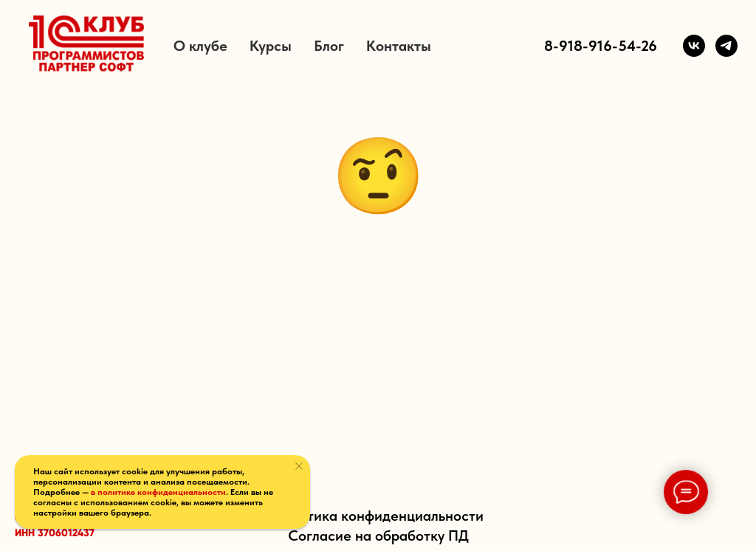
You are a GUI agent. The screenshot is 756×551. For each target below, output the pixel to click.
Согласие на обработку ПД (378, 536)
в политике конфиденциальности (158, 492)
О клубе (200, 46)
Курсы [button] (271, 46)
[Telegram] (726, 46)
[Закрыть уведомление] (299, 466)
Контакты (399, 46)
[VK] (694, 46)
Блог (329, 46)
